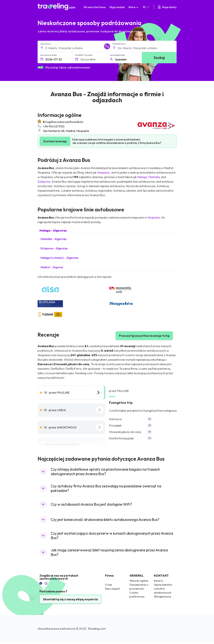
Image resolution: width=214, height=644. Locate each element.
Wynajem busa (162, 597)
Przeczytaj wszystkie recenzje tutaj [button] (144, 336)
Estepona (44, 181)
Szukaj (159, 58)
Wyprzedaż (117, 7)
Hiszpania (103, 172)
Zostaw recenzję (55, 141)
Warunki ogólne (139, 581)
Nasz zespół (112, 589)
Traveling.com (97, 629)
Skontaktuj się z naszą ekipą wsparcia (70, 599)
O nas (109, 585)
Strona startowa (95, 7)
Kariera (158, 581)
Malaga (142, 177)
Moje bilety (167, 7)
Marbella (154, 177)
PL (147, 7)
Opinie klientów (163, 585)
